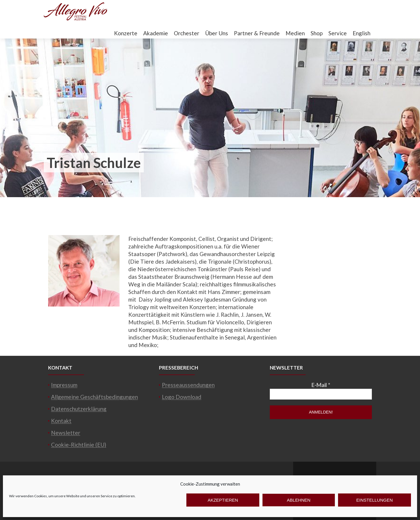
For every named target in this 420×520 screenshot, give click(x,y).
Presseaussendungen (188, 385)
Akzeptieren (223, 500)
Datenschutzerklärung (79, 409)
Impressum (64, 385)
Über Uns (217, 33)
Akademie (156, 33)
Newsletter (66, 433)
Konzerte (126, 33)
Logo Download (182, 397)
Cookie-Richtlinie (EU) (79, 445)
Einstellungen (374, 500)
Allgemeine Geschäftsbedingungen (94, 397)
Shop (317, 33)
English (362, 33)
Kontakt (61, 421)
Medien (295, 33)
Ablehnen (299, 500)
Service (338, 33)
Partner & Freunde (257, 33)
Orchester (187, 33)
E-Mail (321, 385)
